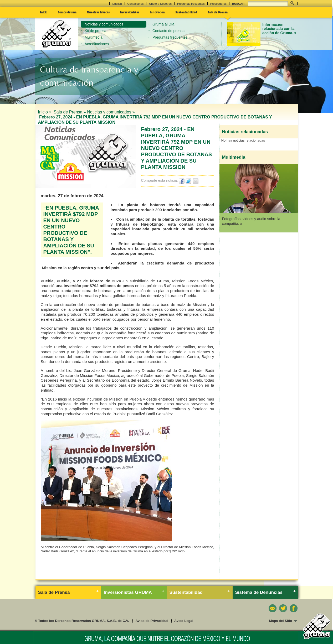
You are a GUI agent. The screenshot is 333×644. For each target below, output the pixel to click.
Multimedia (94, 37)
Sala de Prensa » (70, 112)
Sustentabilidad (186, 12)
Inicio (44, 12)
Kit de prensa (96, 31)
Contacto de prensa (168, 31)
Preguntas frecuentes (191, 4)
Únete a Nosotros (160, 4)
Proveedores (218, 4)
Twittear (189, 181)
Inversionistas (130, 12)
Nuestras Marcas (98, 12)
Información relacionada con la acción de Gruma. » (279, 29)
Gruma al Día (163, 24)
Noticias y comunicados (104, 24)
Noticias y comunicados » (111, 112)
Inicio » (45, 112)
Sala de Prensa (218, 12)
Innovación (157, 12)
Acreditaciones (97, 44)
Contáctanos (136, 4)
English (117, 4)
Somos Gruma (67, 12)
